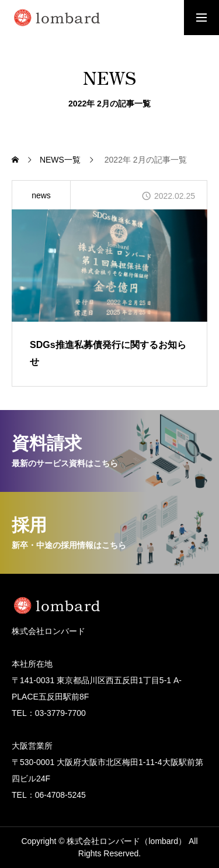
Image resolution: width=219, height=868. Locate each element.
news (41, 195)
